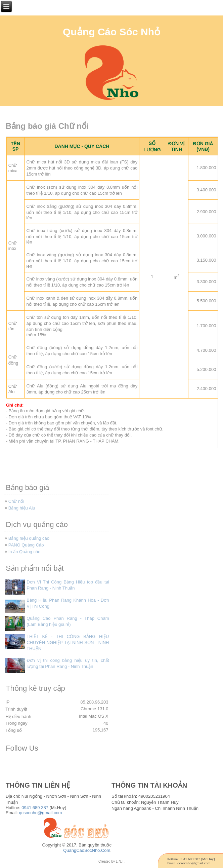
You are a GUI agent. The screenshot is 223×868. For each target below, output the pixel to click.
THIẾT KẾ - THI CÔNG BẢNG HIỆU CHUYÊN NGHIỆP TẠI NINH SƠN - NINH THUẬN (68, 643)
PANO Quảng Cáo (26, 545)
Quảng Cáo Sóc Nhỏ (111, 32)
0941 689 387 (35, 808)
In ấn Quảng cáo (25, 552)
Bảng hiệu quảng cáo (29, 538)
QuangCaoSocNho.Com (87, 850)
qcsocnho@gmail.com (40, 813)
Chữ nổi (16, 501)
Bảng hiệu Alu (22, 508)
